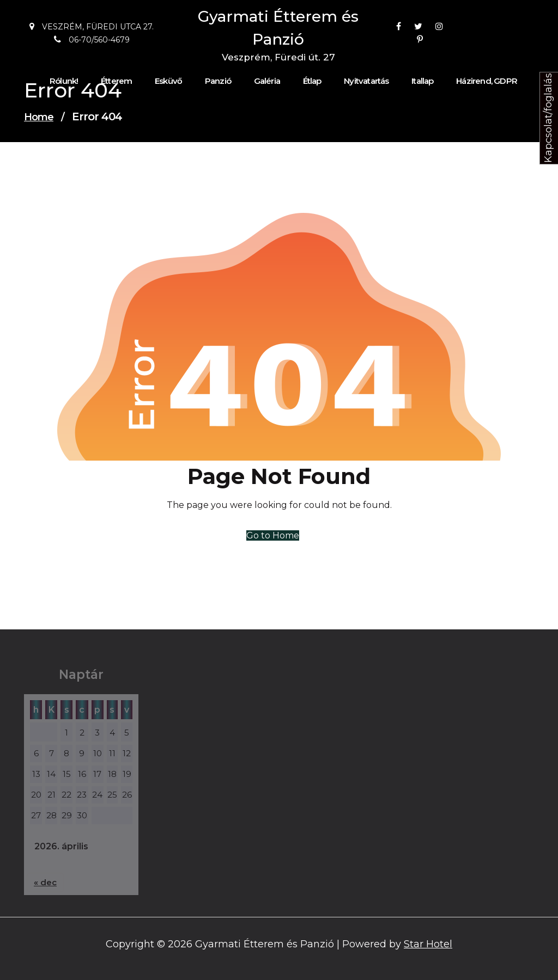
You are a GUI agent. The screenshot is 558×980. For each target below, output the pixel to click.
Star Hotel (428, 944)
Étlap (312, 81)
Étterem (116, 81)
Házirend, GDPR (487, 81)
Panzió (218, 81)
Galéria (267, 81)
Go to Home (273, 535)
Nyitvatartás (366, 81)
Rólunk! (64, 81)
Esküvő (168, 81)
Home (39, 117)
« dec (45, 882)
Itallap (422, 81)
